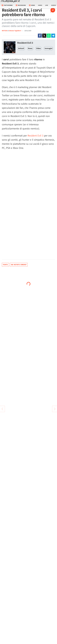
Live (47, 5)
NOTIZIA (5, 31)
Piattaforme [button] (7, 5)
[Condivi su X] (44, 36)
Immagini (48, 48)
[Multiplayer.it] (10, 1)
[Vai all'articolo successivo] (2, 409)
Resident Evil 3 (25, 43)
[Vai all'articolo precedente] (55, 409)
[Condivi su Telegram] (53, 36)
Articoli (21, 48)
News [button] (32, 5)
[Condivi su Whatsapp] (49, 36)
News (30, 48)
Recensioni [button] (21, 5)
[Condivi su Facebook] (40, 36)
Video (40, 5)
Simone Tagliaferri (15, 31)
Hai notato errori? (19, 265)
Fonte (5, 265)
